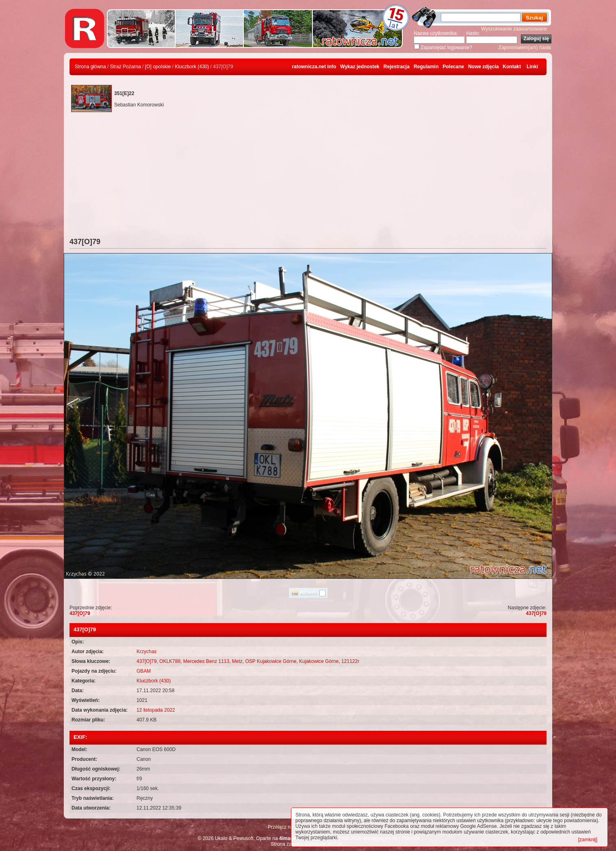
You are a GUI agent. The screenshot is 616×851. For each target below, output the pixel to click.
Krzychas (146, 652)
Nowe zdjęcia (483, 67)
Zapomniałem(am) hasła (525, 48)
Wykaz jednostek (360, 67)
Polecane (453, 67)
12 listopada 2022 (156, 710)
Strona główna (90, 67)
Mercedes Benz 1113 (206, 661)
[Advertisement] (308, 177)
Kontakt (512, 67)
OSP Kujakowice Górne (271, 661)
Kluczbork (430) (192, 67)
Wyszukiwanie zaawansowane (514, 29)
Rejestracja (397, 67)
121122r (350, 661)
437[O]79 (80, 613)
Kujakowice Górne (319, 661)
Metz (237, 661)
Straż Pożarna (126, 67)
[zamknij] (588, 840)
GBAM (144, 671)
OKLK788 (170, 661)
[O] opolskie (158, 67)
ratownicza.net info (314, 67)
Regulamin (426, 67)
